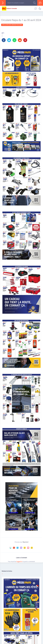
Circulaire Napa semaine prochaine (12, 25)
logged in (19, 562)
